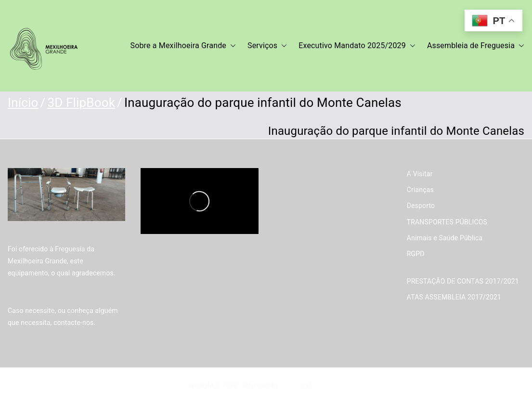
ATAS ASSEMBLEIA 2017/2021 (454, 297)
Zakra (289, 385)
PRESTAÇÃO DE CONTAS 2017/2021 (463, 281)
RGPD (416, 254)
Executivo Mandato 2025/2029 (357, 46)
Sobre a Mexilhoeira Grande (183, 46)
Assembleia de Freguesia (476, 46)
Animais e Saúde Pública (445, 238)
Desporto (421, 206)
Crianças (420, 190)
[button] (231, 46)
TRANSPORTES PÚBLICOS (447, 222)
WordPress (330, 385)
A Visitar (420, 174)
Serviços (267, 46)
